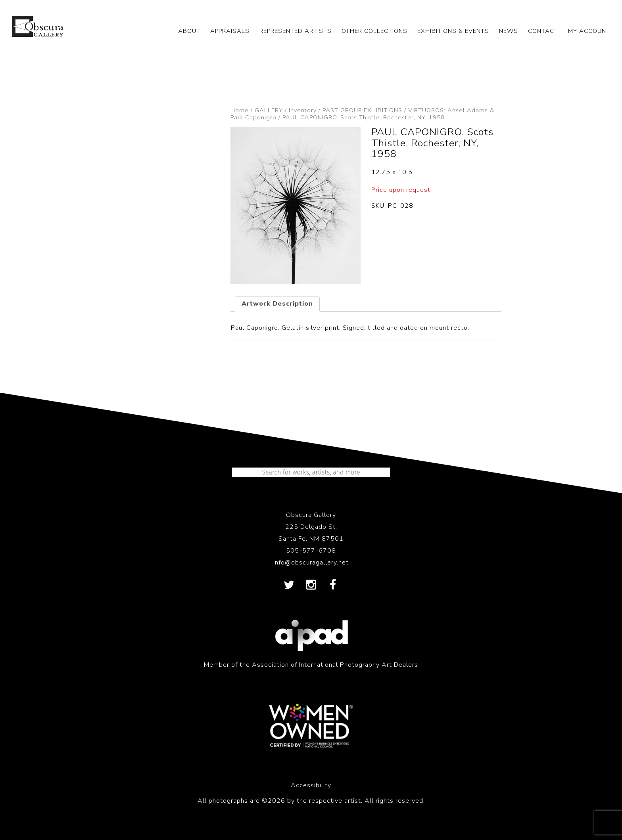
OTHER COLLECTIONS (374, 31)
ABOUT (189, 31)
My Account (589, 31)
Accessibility (311, 785)
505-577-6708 (311, 551)
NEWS (509, 31)
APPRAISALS (230, 31)
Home (240, 110)
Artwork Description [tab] (277, 304)
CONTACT (543, 31)
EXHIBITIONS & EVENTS (453, 31)
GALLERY (269, 110)
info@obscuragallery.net (311, 563)
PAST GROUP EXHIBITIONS (362, 110)
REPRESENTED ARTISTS (296, 31)
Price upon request (401, 190)
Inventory (303, 110)
